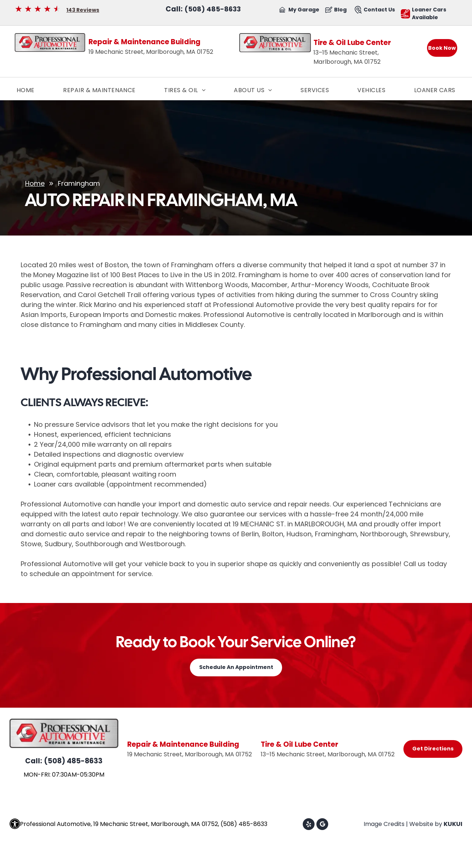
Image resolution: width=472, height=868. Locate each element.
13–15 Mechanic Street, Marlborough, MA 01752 (328, 754)
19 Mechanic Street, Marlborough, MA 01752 (151, 52)
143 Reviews (83, 10)
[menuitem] (26, 90)
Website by (426, 824)
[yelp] (309, 825)
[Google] (322, 825)
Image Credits (384, 824)
